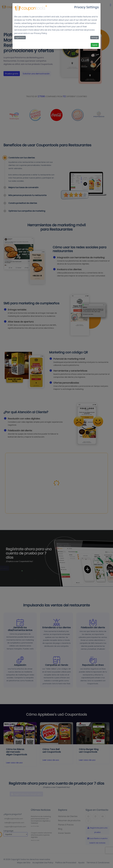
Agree (95, 45)
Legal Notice (20, 37)
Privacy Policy (40, 33)
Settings (95, 37)
